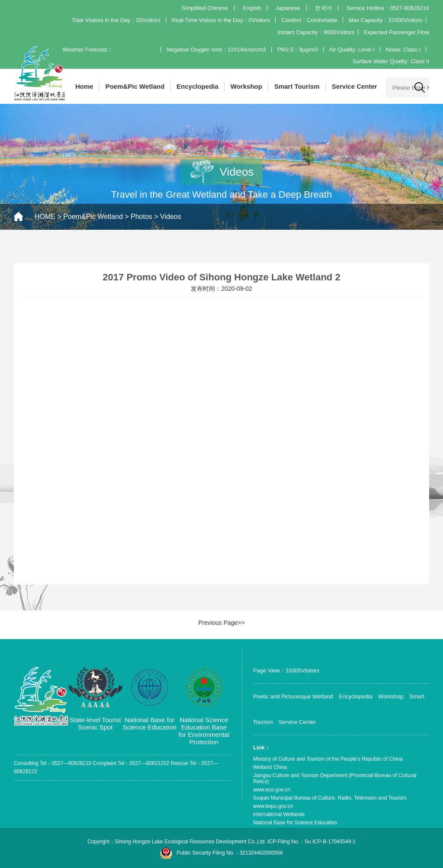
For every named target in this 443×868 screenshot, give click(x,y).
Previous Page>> (221, 623)
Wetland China (270, 767)
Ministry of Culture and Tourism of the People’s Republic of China (328, 759)
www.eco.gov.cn (272, 790)
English (252, 8)
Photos (141, 217)
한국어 (323, 8)
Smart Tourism (297, 86)
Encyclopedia (197, 86)
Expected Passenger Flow (396, 32)
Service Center (355, 86)
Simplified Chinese (205, 8)
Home (84, 86)
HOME (45, 217)
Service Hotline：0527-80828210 (388, 8)
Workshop (246, 86)
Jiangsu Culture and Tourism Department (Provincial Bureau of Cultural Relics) (335, 778)
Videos (171, 217)
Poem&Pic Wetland (135, 86)
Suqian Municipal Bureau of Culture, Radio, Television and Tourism (330, 798)
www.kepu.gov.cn (273, 806)
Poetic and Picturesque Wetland (293, 696)
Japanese (288, 8)
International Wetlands (279, 814)
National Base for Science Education (295, 823)
